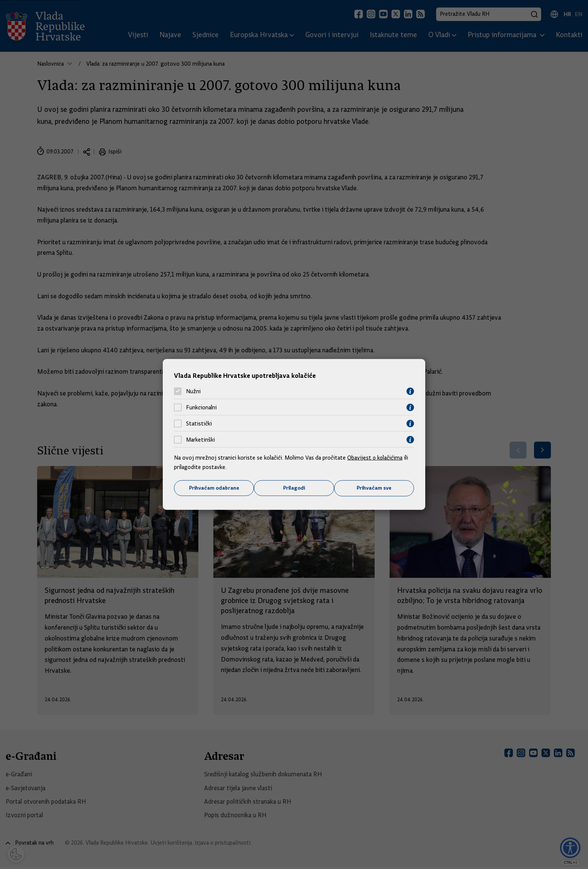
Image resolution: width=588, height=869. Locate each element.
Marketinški (200, 440)
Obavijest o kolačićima (375, 457)
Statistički (199, 424)
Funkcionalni (201, 407)
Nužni (193, 391)
